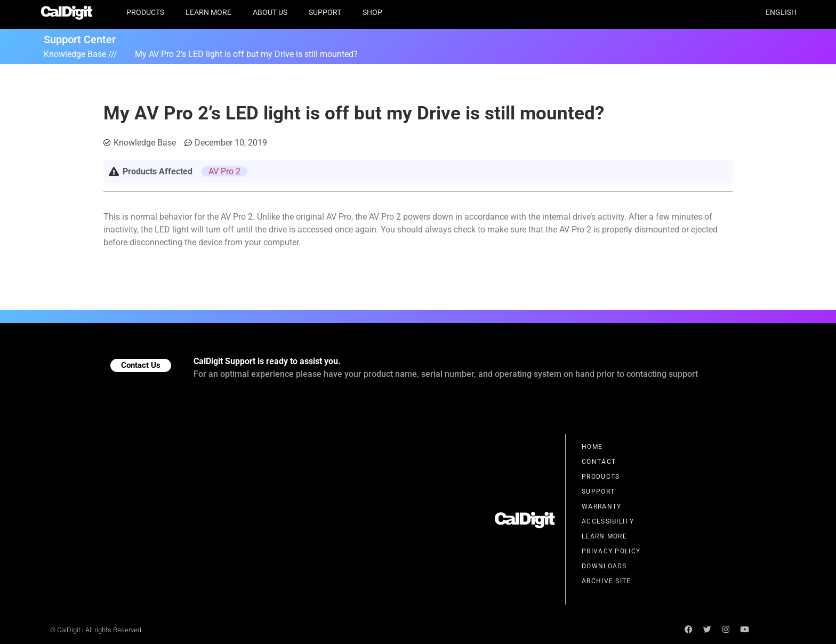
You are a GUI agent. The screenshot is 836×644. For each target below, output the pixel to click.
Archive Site (606, 581)
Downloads (604, 566)
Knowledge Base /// (81, 54)
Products (145, 12)
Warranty (601, 506)
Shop (372, 12)
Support (325, 12)
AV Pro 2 (224, 171)
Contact (599, 462)
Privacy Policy (611, 551)
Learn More (208, 12)
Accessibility (608, 521)
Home (592, 447)
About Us (270, 12)
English (781, 12)
